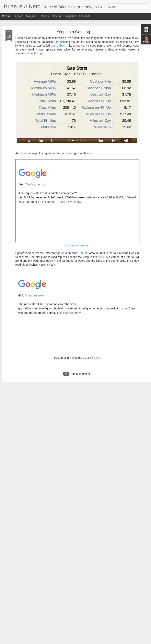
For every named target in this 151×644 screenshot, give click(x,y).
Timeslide (85, 16)
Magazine (32, 16)
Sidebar (57, 16)
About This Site (71, 597)
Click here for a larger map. (77, 231)
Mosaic (45, 16)
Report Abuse (99, 642)
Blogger (88, 642)
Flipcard (18, 16)
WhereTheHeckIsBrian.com (52, 603)
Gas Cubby (57, 31)
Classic (6, 16)
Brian (97, 343)
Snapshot (70, 16)
